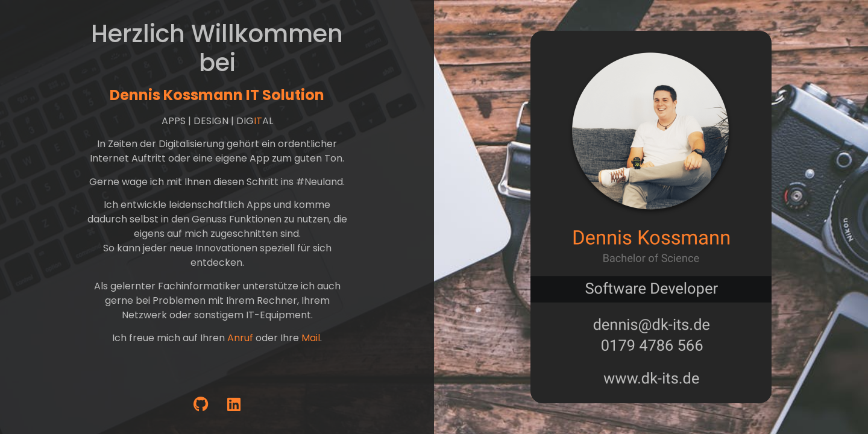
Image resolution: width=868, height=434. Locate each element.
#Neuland (319, 182)
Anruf (240, 338)
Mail (311, 338)
